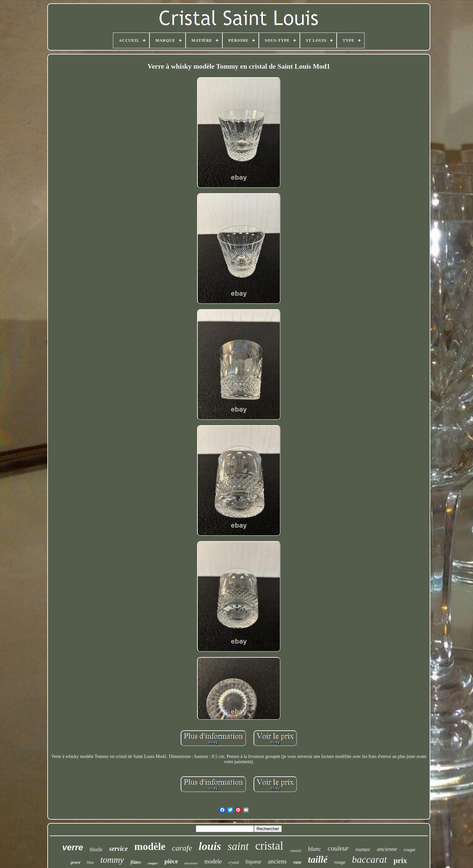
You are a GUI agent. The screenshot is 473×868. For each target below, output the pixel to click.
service (118, 849)
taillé (318, 859)
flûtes (136, 862)
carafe (182, 848)
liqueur (254, 862)
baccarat (369, 859)
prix (400, 861)
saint (238, 846)
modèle (150, 846)
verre (73, 847)
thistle (96, 849)
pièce (171, 861)
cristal (269, 846)
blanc (315, 849)
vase (297, 862)
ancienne (387, 849)
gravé (76, 862)
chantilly (296, 851)
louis (210, 846)
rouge (340, 862)
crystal (234, 862)
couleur (338, 848)
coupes (153, 863)
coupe (410, 850)
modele (213, 861)
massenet (191, 863)
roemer (363, 849)
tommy (112, 860)
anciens (277, 861)
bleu (90, 862)
